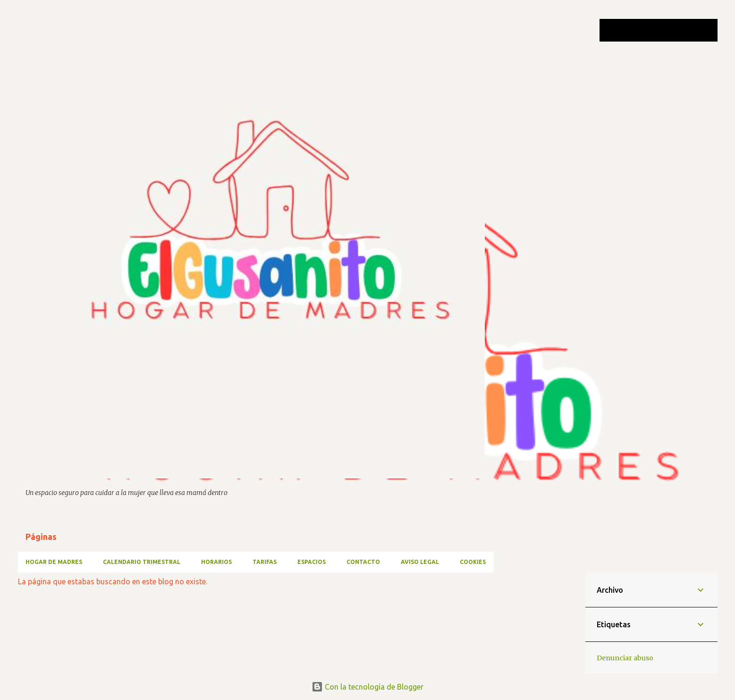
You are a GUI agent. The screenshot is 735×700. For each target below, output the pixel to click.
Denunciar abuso (625, 658)
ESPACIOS (312, 562)
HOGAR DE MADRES (54, 562)
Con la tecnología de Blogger (367, 687)
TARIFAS (265, 562)
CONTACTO (363, 562)
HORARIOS (216, 562)
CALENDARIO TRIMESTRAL (142, 562)
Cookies (473, 562)
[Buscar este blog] (668, 30)
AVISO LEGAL (420, 562)
